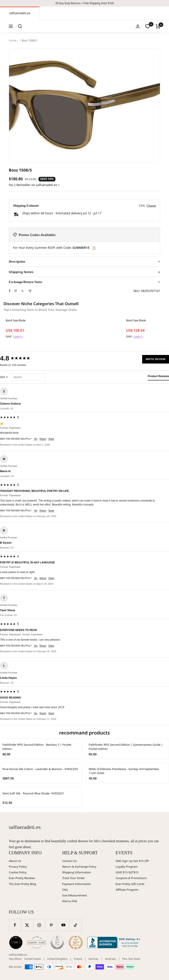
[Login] (138, 26)
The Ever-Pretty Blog (22, 884)
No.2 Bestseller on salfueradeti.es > (34, 185)
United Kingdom (57, 959)
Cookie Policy (18, 872)
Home (13, 40)
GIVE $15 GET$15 (127, 872)
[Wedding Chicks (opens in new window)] (16, 942)
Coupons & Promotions (131, 878)
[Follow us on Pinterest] (51, 925)
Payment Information (77, 884)
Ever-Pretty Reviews (22, 878)
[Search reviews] (28, 377)
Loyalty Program (127, 867)
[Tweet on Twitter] (23, 291)
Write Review (156, 359)
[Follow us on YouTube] (63, 925)
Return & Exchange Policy (79, 867)
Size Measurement (75, 895)
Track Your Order (74, 878)
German (94, 959)
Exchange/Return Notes (26, 282)
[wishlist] (148, 26)
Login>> (18, 336)
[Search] (20, 26)
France (78, 959)
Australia (110, 959)
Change (151, 206)
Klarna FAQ (70, 901)
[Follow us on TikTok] (75, 925)
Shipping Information (77, 872)
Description (17, 262)
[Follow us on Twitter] (27, 925)
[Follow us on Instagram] (39, 925)
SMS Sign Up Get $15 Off (132, 861)
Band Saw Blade (16, 321)
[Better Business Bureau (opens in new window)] (115, 942)
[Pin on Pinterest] (16, 291)
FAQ (65, 890)
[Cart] (158, 26)
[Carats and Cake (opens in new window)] (37, 942)
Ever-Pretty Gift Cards (130, 884)
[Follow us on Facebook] (15, 925)
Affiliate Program (127, 890)
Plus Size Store (131, 959)
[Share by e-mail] (30, 291)
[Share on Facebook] (10, 291)
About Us (15, 861)
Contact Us (70, 861)
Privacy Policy (18, 867)
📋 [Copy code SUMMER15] (94, 248)
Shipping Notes (21, 272)
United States (33, 959)
